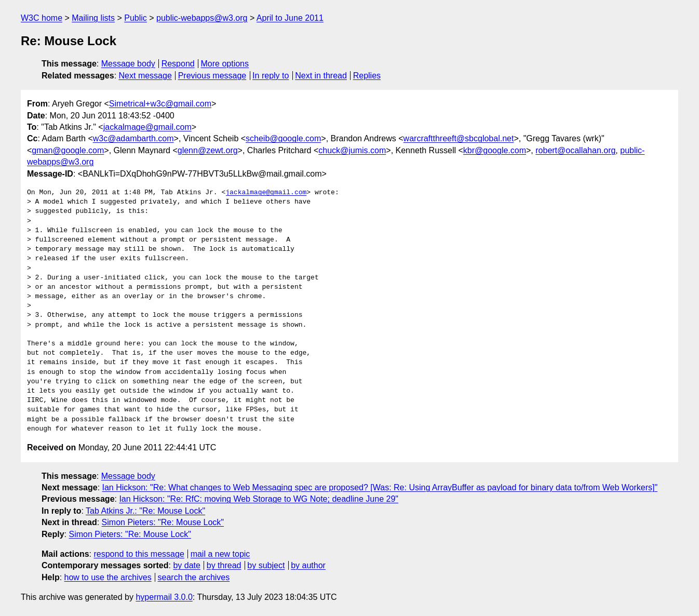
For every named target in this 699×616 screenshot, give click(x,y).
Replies (367, 76)
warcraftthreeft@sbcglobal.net (459, 138)
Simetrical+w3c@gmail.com (160, 104)
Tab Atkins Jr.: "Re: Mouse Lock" (145, 511)
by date (186, 565)
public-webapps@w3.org (202, 18)
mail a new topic (220, 554)
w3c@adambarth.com (133, 138)
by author (308, 565)
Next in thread (321, 76)
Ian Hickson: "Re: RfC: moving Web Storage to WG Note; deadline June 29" (259, 499)
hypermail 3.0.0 (164, 597)
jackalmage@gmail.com (147, 127)
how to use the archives (108, 577)
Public (136, 18)
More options (225, 64)
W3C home (42, 18)
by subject (266, 565)
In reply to (271, 76)
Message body (128, 64)
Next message (145, 76)
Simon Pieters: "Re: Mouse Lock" (163, 522)
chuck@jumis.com (352, 150)
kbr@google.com (495, 150)
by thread (224, 565)
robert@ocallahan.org (575, 150)
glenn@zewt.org (208, 150)
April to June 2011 (290, 18)
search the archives (194, 577)
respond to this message (139, 554)
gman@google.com (68, 150)
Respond (178, 64)
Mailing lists (93, 18)
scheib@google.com (283, 138)
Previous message (212, 76)
